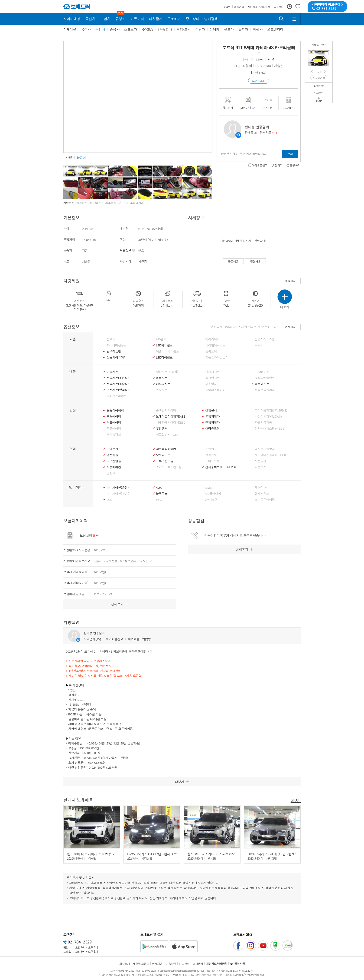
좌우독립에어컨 (166, 449)
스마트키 (112, 449)
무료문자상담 (92, 639)
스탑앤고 (211, 449)
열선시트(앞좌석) (118, 390)
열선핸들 (112, 455)
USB (109, 500)
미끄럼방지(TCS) (167, 435)
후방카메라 (213, 416)
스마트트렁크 (214, 461)
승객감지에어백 (166, 410)
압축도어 (211, 351)
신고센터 (184, 964)
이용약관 (171, 964)
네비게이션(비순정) (119, 494)
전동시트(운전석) (118, 378)
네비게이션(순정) (118, 488)
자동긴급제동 (263, 422)
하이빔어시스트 (215, 345)
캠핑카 (200, 29)
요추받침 (211, 384)
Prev (312, 72)
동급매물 (233, 261)
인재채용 (157, 964)
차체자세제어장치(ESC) (171, 422)
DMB (209, 488)
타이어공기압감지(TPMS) (271, 410)
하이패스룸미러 (215, 390)
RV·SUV (148, 29)
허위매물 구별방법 (140, 639)
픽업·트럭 (184, 29)
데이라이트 (213, 339)
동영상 (81, 157)
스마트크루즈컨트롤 (169, 467)
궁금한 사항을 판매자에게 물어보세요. (244, 154)
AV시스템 (211, 500)
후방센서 (162, 429)
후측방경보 (114, 435)
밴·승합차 (165, 29)
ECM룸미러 (262, 372)
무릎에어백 (114, 429)
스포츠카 (131, 29)
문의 (290, 154)
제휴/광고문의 (141, 964)
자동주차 (260, 467)
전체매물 (70, 29)
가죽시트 (112, 372)
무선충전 (260, 461)
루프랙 (259, 345)
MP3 (159, 500)
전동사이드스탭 (265, 339)
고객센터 (198, 964)
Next (325, 72)
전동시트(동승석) (118, 384)
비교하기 (319, 78)
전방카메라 (213, 422)
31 (256, 132)
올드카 (229, 29)
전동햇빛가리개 (265, 390)
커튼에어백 (114, 422)
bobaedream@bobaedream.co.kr (179, 971)
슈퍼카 (243, 29)
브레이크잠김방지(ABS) (171, 416)
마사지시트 (213, 372)
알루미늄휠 (114, 351)
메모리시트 (163, 384)
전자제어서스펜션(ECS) (270, 429)
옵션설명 (290, 327)
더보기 (296, 800)
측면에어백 (114, 416)
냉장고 (111, 473)
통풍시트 (162, 378)
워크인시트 (213, 378)
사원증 (143, 261)
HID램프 (161, 339)
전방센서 (211, 410)
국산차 (86, 29)
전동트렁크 (213, 455)
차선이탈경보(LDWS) (268, 416)
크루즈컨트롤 (165, 461)
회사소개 (125, 964)
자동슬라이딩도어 (217, 357)
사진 (69, 157)
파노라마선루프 (117, 345)
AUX (159, 488)
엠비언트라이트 (117, 396)
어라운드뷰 (213, 429)
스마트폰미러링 (265, 500)
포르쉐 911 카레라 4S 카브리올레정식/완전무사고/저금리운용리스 (327, 53)
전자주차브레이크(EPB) (221, 467)
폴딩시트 (162, 390)
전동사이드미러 (117, 357)
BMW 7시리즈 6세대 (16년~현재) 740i (275, 854)
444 (275, 132)
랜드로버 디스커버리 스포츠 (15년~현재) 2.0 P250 (104, 854)
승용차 (115, 29)
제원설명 (290, 281)
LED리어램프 (164, 357)
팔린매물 (255, 261)
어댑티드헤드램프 (167, 351)
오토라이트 (163, 455)
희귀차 (258, 29)
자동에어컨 (114, 467)
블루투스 (162, 494)
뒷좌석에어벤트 (265, 378)
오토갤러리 (275, 29)
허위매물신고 (114, 639)
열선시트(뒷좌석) (167, 372)
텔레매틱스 (262, 494)
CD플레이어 (213, 494)
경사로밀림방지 (265, 449)
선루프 (111, 339)
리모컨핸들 (114, 461)
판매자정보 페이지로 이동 (238, 135)
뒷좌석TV (261, 488)
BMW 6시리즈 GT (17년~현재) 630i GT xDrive (160, 854)
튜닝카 (214, 29)
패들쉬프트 (262, 384)
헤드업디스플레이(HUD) (270, 455)
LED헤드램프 (164, 345)
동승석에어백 (115, 410)
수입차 (100, 29)
